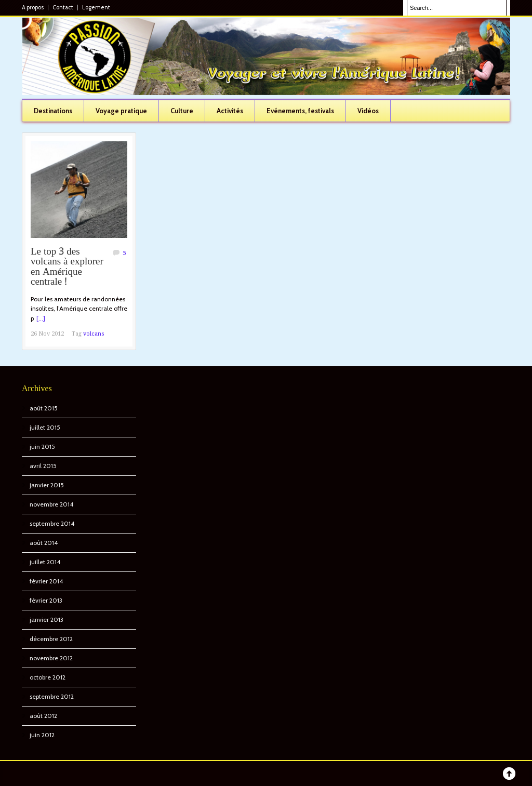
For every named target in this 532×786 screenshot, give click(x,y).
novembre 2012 (51, 658)
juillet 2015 (45, 427)
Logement (96, 8)
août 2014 (44, 543)
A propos (33, 8)
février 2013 (46, 600)
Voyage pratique (121, 111)
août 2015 (44, 408)
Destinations (53, 111)
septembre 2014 (52, 523)
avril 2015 (43, 466)
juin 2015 (42, 447)
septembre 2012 (52, 696)
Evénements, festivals (300, 111)
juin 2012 (42, 735)
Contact (63, 8)
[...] (41, 318)
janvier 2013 (46, 620)
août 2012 (43, 716)
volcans (94, 334)
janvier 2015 (47, 485)
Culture (182, 111)
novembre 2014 (51, 504)
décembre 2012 (51, 639)
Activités (230, 111)
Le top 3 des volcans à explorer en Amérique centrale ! (67, 267)
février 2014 (46, 581)
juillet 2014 (45, 562)
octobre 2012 (48, 677)
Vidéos (368, 111)
